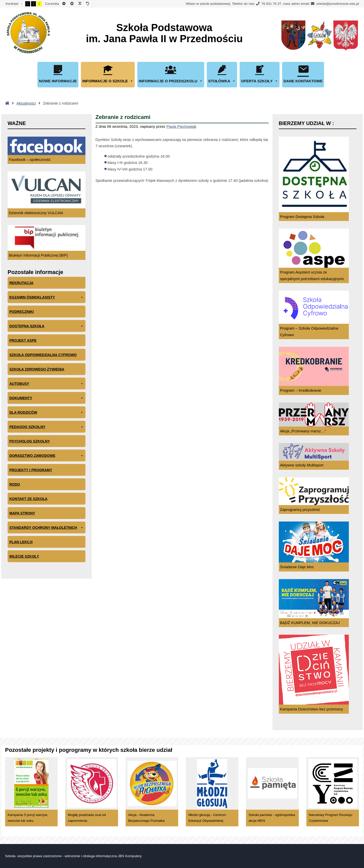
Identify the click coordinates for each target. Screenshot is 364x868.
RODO (15, 484)
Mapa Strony (22, 513)
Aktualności (26, 103)
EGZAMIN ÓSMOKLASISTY (47, 297)
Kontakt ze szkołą (28, 499)
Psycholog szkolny (30, 441)
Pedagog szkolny (47, 427)
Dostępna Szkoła (47, 326)
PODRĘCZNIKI (21, 312)
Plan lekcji (21, 542)
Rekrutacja (21, 283)
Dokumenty (47, 398)
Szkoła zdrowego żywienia (37, 369)
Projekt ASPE (23, 340)
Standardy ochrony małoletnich (47, 528)
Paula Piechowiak (181, 126)
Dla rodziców (47, 413)
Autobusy (47, 384)
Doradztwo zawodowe (47, 456)
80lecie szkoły (24, 556)
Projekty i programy (31, 470)
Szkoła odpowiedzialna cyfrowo (43, 355)
